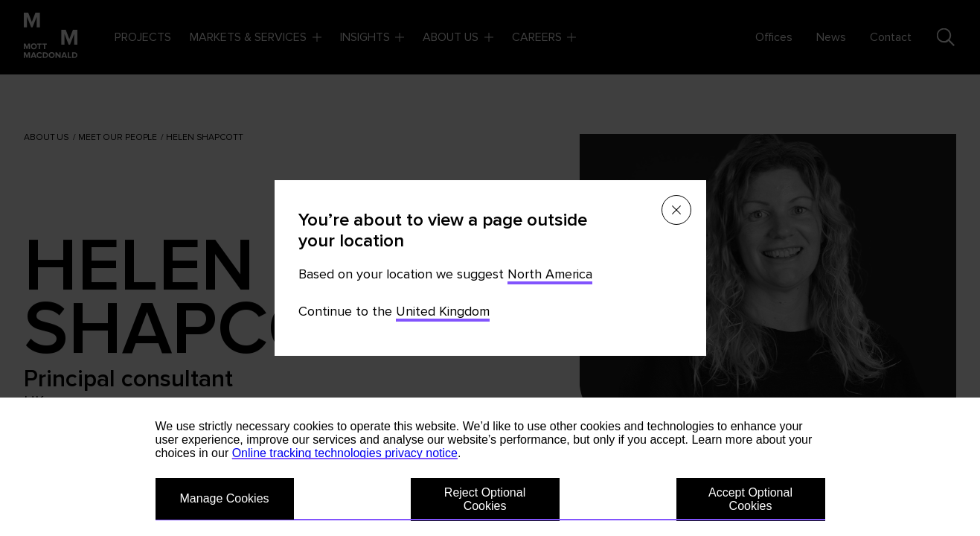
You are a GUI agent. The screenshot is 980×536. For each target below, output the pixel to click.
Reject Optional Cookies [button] (485, 499)
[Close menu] (676, 210)
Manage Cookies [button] (225, 498)
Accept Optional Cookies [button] (750, 499)
